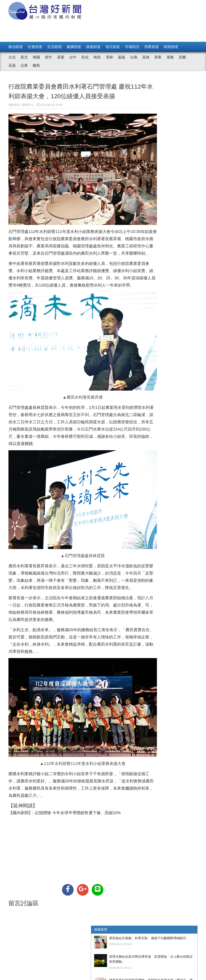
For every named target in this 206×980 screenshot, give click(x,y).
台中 (73, 57)
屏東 (158, 57)
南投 (97, 57)
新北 (24, 57)
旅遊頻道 (93, 47)
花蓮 (12, 65)
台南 (134, 57)
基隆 (170, 57)
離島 (36, 65)
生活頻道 (55, 47)
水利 (21, 399)
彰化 (85, 57)
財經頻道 (171, 47)
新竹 (48, 57)
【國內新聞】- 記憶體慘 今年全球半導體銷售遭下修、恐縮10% (65, 781)
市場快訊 (132, 47)
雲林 (109, 57)
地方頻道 (113, 47)
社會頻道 (35, 47)
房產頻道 (151, 47)
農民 (89, 603)
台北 (12, 57)
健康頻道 (74, 47)
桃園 (36, 57)
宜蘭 (182, 57)
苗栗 (61, 57)
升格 (89, 589)
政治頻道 (16, 47)
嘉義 (122, 57)
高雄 (146, 57)
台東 (24, 65)
